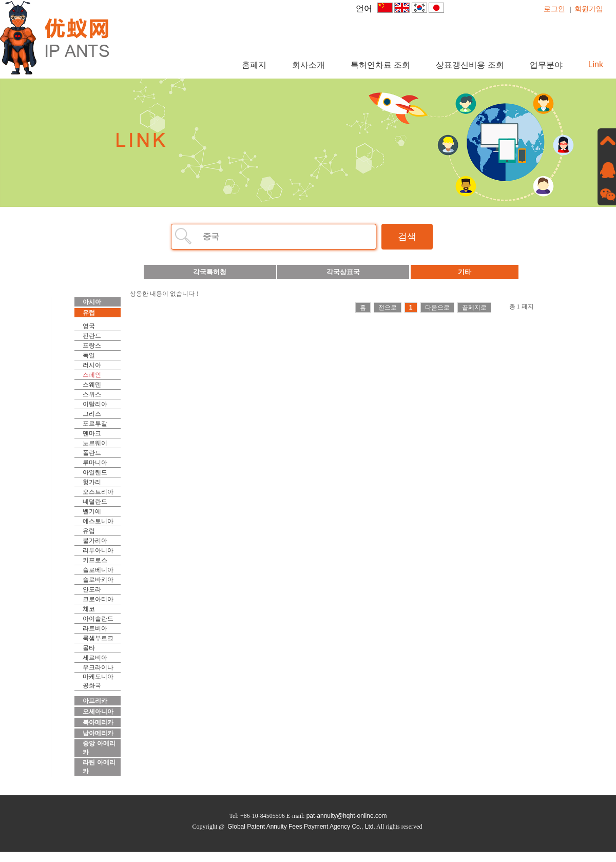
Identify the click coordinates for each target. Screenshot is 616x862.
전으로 (388, 308)
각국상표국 (343, 272)
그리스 (92, 414)
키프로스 (95, 560)
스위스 (92, 394)
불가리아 (95, 541)
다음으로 (437, 308)
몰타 (89, 648)
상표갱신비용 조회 (470, 65)
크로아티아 (98, 599)
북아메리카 (98, 722)
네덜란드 (95, 502)
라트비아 (95, 628)
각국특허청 (210, 272)
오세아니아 (98, 712)
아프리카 (95, 701)
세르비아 (95, 658)
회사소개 (309, 65)
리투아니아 (98, 550)
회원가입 (589, 9)
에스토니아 (98, 521)
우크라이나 (98, 667)
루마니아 (95, 463)
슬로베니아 (98, 570)
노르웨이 (95, 443)
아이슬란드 (98, 619)
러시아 (92, 365)
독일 (89, 355)
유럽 (89, 313)
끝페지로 (474, 308)
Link (596, 64)
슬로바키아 (98, 580)
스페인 (92, 375)
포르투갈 (95, 424)
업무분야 (546, 65)
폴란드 (92, 453)
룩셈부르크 (98, 638)
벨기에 (92, 511)
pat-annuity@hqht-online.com (347, 816)
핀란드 (92, 336)
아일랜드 (95, 472)
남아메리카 (98, 733)
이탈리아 (95, 404)
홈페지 (254, 65)
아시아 (92, 302)
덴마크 (92, 433)
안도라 (92, 589)
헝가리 (92, 482)
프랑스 (92, 346)
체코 (89, 609)
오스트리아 (98, 492)
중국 (211, 236)
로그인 (554, 9)
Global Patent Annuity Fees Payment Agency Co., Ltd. (301, 827)
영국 (89, 326)
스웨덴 (92, 385)
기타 (465, 272)
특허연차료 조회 (380, 65)
